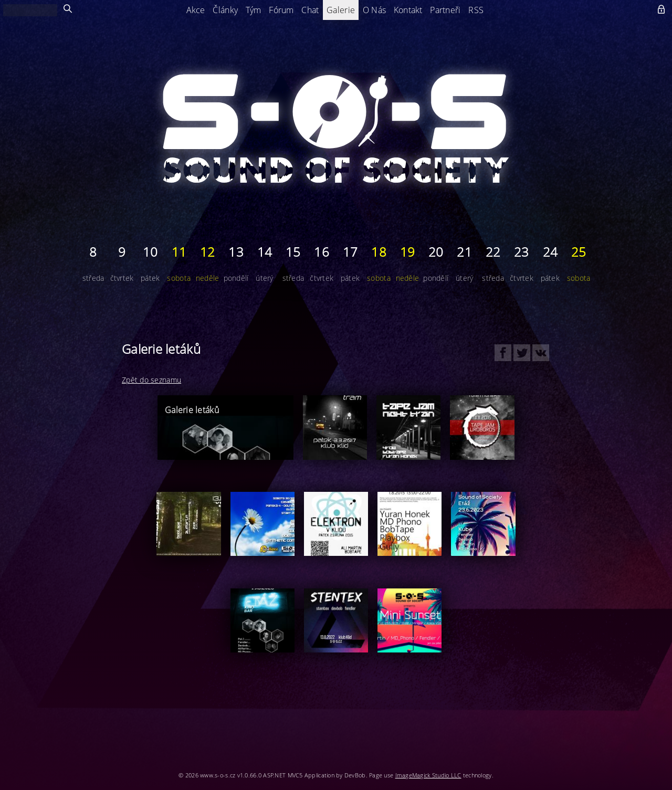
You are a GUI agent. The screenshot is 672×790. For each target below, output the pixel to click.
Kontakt (408, 10)
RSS (476, 10)
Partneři (445, 10)
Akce (196, 10)
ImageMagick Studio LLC (428, 775)
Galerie (341, 10)
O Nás (374, 10)
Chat (310, 10)
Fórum (281, 10)
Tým (254, 10)
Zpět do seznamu (151, 380)
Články (225, 10)
